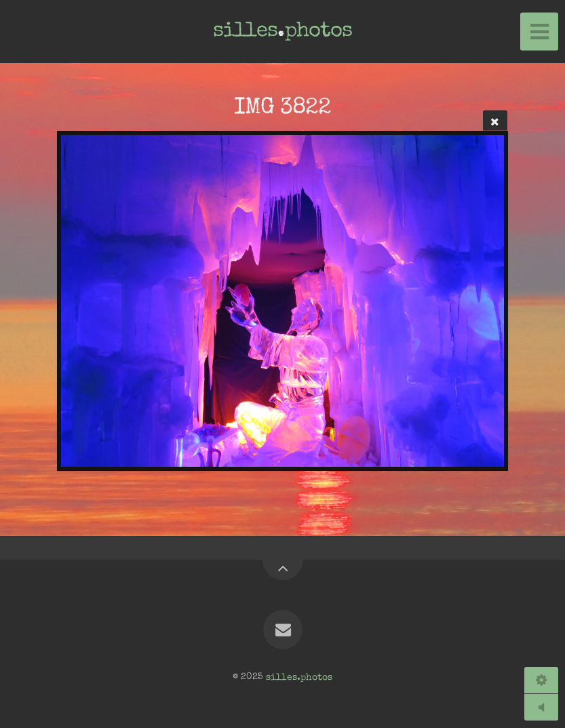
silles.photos (299, 677)
